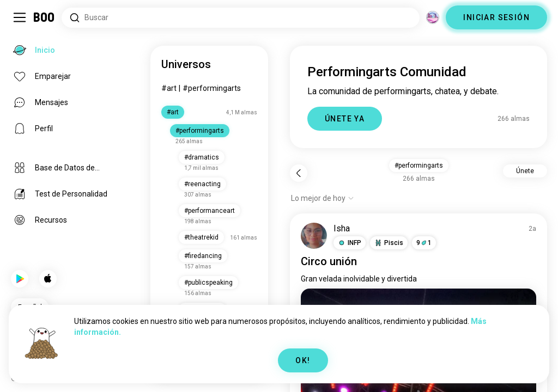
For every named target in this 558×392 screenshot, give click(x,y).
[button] (350, 243)
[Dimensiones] (433, 17)
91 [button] (424, 243)
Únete (525, 171)
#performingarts (212, 88)
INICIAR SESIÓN (496, 17)
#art (169, 88)
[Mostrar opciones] (323, 198)
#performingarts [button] (419, 166)
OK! (303, 360)
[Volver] (299, 173)
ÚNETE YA (345, 119)
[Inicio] (44, 17)
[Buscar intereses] (241, 18)
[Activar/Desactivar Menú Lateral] (20, 17)
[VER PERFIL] (314, 236)
